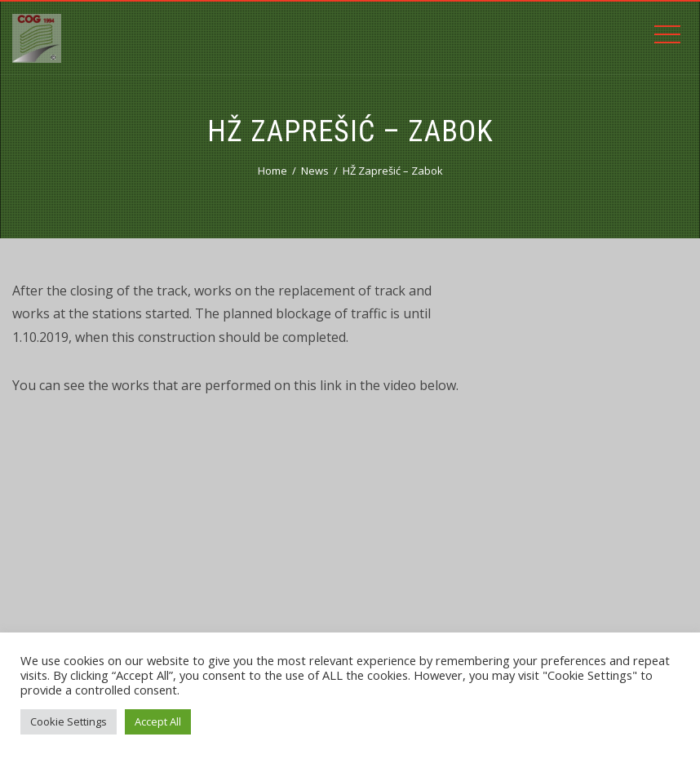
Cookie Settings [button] (69, 721)
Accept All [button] (158, 721)
